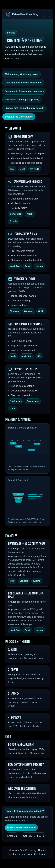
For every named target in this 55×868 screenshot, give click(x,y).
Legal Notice (41, 854)
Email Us (12, 836)
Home (41, 850)
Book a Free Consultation (19, 117)
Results (12, 854)
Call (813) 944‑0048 (34, 836)
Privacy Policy (25, 854)
